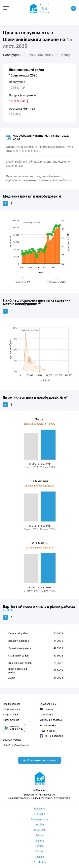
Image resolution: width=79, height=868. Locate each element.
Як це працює (11, 715)
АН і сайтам (46, 709)
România (39, 841)
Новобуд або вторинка (16, 745)
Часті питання (11, 720)
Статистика (46, 715)
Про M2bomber (11, 704)
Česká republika (40, 819)
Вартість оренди (12, 740)
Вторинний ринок (40, 55)
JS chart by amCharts (32, 222)
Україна (40, 857)
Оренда (65, 55)
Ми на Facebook (51, 736)
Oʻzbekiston (40, 862)
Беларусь (40, 809)
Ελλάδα (40, 825)
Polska (39, 835)
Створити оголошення (40, 760)
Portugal (39, 846)
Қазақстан (39, 830)
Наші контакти (48, 731)
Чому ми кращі (11, 709)
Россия (39, 851)
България (39, 814)
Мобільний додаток (51, 720)
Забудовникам (48, 704)
